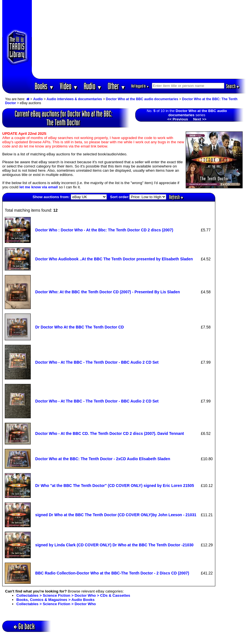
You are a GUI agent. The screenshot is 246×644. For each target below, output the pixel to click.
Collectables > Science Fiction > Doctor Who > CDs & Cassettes (73, 595)
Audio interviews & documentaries (74, 99)
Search (232, 86)
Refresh (176, 197)
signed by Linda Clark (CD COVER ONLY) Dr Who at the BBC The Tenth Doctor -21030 (114, 545)
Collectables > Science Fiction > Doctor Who (56, 604)
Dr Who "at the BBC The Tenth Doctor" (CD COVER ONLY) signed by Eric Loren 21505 (115, 486)
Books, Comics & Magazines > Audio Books (56, 600)
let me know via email (39, 187)
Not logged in (140, 86)
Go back (24, 626)
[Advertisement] (139, 39)
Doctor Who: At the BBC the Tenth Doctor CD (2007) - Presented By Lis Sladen (108, 292)
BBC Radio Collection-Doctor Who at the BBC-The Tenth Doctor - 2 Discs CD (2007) (112, 573)
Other (117, 86)
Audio (93, 86)
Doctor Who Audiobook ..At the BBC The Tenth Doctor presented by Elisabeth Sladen (114, 259)
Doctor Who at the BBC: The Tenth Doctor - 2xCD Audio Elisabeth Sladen (103, 459)
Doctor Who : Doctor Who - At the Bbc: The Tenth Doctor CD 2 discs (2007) (104, 230)
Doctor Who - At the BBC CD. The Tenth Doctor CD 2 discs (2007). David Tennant (110, 433)
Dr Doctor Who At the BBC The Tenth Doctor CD (80, 327)
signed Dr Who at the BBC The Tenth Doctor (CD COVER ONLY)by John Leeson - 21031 (116, 515)
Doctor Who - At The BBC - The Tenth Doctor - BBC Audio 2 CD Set (97, 362)
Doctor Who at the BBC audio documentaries (142, 99)
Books (44, 86)
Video (69, 86)
